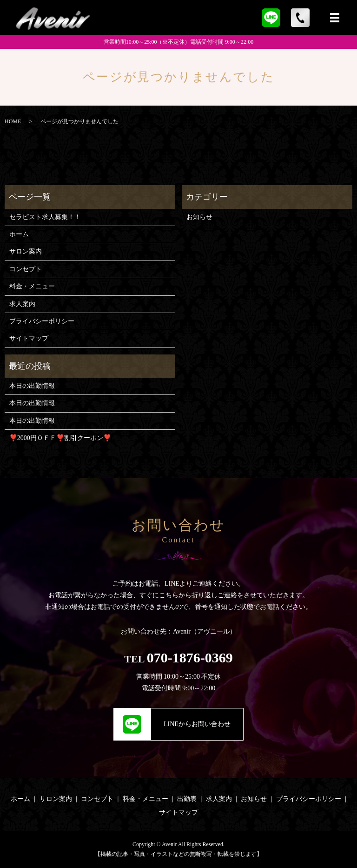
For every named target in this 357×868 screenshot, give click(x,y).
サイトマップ (29, 338)
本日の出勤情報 (32, 386)
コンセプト (26, 269)
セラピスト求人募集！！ (45, 217)
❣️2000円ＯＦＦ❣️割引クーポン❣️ (60, 438)
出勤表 (187, 799)
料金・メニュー (32, 286)
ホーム (19, 234)
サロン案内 (26, 251)
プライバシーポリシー (42, 321)
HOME (13, 121)
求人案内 (22, 304)
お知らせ (199, 217)
